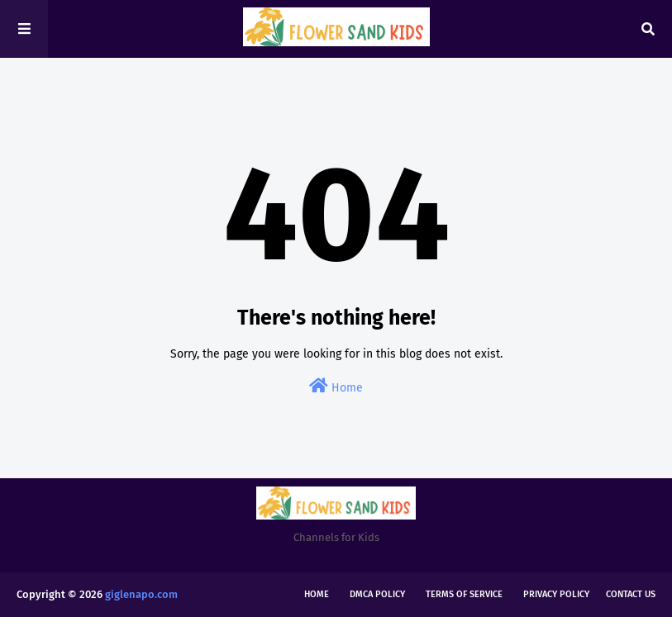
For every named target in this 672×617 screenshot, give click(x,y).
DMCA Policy (377, 594)
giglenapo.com (141, 594)
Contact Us (631, 594)
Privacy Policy (556, 594)
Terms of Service (464, 594)
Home (336, 386)
